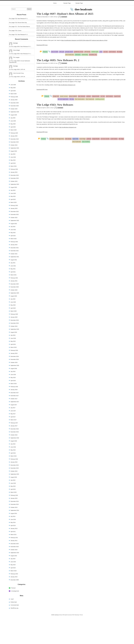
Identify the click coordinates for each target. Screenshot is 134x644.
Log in (12, 626)
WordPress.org (14, 635)
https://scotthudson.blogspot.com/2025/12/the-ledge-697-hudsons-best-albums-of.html (84, 68)
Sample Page (67, 31)
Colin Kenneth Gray (18, 101)
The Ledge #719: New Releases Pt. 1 (18, 46)
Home (55, 31)
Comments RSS (71, 642)
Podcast (13, 615)
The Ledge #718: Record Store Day (18, 50)
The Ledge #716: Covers (15, 58)
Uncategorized (15, 618)
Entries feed (14, 629)
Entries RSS (62, 642)
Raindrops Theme (79, 642)
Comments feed (15, 632)
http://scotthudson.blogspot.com (67, 112)
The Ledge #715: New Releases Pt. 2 (18, 62)
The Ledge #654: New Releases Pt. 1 (21, 74)
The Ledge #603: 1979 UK (18, 97)
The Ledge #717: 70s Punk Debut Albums (19, 54)
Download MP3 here (42, 72)
